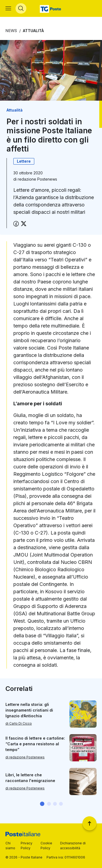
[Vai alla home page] (51, 8)
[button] (42, 804)
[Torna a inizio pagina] (89, 823)
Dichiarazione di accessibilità (73, 846)
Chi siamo (10, 846)
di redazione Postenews (25, 757)
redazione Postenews (37, 179)
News (11, 31)
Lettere (24, 161)
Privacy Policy (27, 846)
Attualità (33, 31)
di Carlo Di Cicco (19, 723)
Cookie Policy (46, 846)
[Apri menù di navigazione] (8, 8)
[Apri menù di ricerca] (21, 8)
